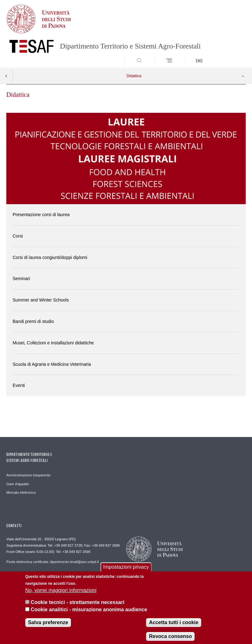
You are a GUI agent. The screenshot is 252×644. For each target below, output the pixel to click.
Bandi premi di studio (33, 321)
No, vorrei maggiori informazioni (61, 595)
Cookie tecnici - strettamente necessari (77, 607)
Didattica (134, 76)
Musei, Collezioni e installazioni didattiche (53, 343)
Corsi (18, 236)
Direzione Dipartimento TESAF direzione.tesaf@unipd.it (49, 576)
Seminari (21, 279)
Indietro (6, 76)
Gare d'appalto (18, 484)
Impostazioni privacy (126, 571)
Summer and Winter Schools (41, 300)
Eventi (19, 385)
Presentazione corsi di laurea (41, 215)
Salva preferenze (48, 627)
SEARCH (229, 56)
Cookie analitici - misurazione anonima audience (89, 614)
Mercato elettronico (21, 492)
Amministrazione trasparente (28, 475)
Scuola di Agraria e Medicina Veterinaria (52, 364)
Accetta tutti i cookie (173, 627)
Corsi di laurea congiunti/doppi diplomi (50, 257)
